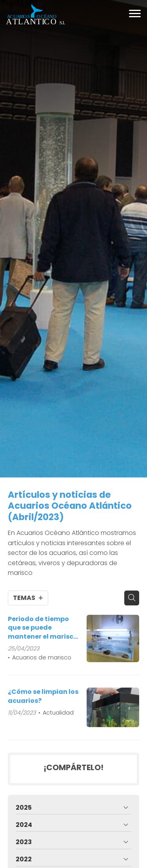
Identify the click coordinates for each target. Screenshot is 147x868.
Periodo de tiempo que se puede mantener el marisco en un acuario (43, 628)
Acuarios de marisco (42, 657)
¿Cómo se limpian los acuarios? (43, 696)
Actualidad (58, 713)
